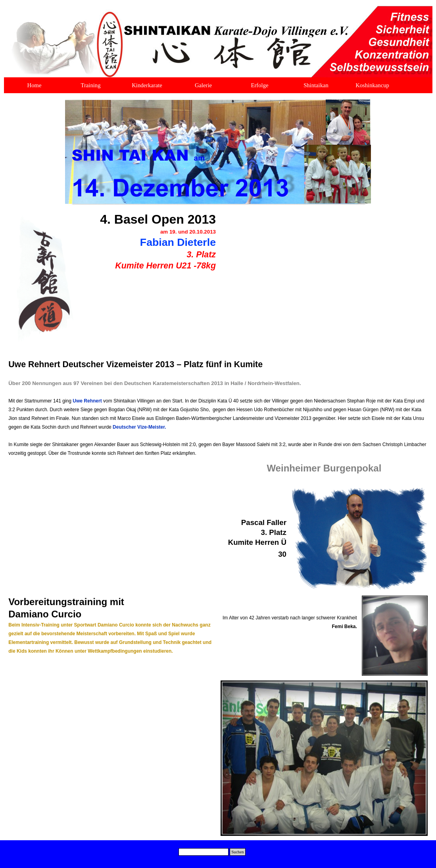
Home (35, 85)
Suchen (237, 852)
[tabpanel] (148, 246)
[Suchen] (204, 852)
